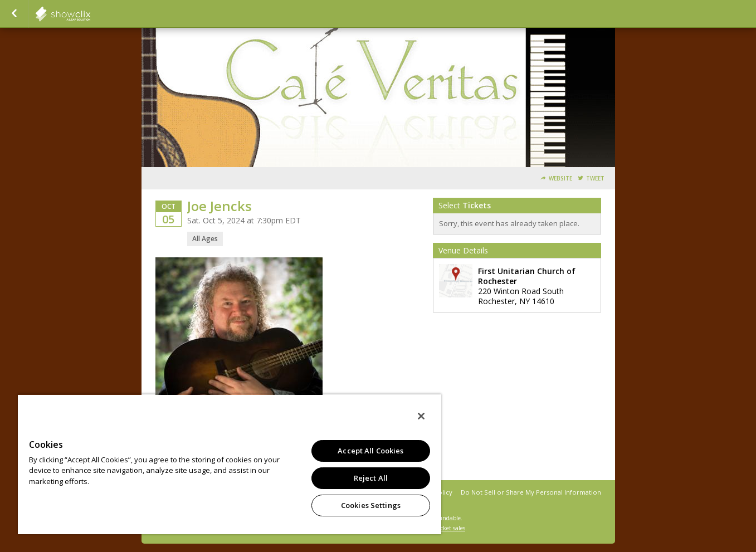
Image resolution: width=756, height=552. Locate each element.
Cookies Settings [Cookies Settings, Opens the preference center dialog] (371, 505)
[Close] (421, 416)
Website (560, 179)
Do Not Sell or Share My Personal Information (531, 492)
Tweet (595, 179)
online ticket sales (442, 528)
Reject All (371, 478)
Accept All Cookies (370, 451)
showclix (90, 14)
